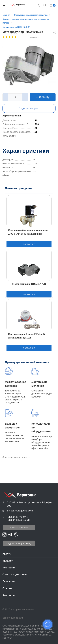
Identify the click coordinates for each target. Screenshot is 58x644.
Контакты (9, 595)
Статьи (7, 588)
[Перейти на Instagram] (4, 534)
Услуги (7, 554)
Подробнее (29, 244)
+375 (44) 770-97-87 (18, 517)
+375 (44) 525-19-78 (18, 520)
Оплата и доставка (15, 575)
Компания (9, 568)
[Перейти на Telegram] (10, 534)
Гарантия (9, 581)
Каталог (8, 561)
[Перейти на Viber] (16, 534)
